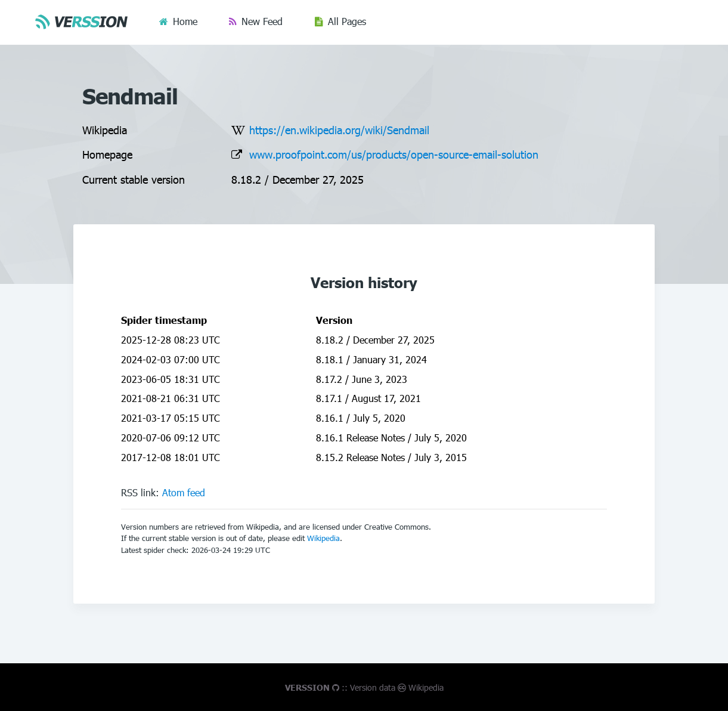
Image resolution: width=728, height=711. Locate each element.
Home (185, 21)
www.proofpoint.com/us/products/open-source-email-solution (394, 154)
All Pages (347, 21)
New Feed (262, 21)
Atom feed (184, 492)
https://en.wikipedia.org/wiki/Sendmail (339, 130)
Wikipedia (323, 538)
